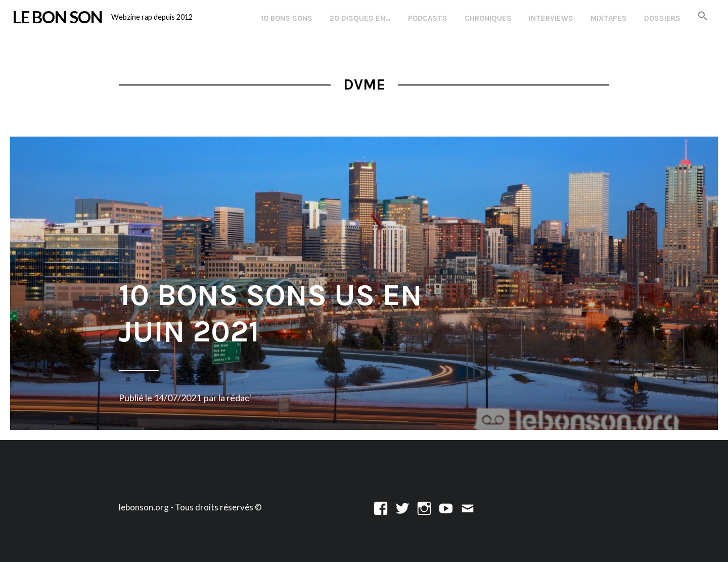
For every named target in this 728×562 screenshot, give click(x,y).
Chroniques (488, 18)
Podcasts (428, 18)
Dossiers (662, 18)
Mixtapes (609, 18)
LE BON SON (58, 17)
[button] (703, 16)
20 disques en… (360, 18)
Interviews (551, 18)
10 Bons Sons (287, 18)
